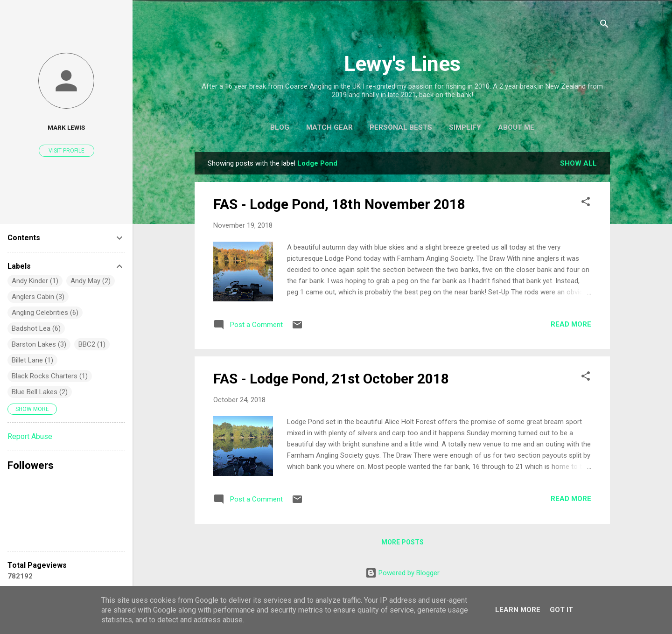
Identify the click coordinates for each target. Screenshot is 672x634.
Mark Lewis (66, 127)
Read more (571, 324)
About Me (516, 127)
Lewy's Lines (402, 64)
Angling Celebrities (40, 313)
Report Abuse (30, 436)
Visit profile (66, 151)
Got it (561, 610)
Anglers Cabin (33, 297)
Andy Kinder (30, 281)
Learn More (518, 610)
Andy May (85, 281)
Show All (578, 163)
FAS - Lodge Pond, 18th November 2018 (339, 204)
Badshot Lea (31, 328)
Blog (280, 127)
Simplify (465, 127)
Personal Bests (401, 127)
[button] (586, 203)
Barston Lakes (34, 344)
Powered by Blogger (402, 573)
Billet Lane (27, 360)
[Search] (604, 25)
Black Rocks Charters (45, 376)
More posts (402, 542)
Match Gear (329, 127)
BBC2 (87, 344)
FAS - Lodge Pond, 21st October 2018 (331, 379)
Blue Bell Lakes (35, 392)
